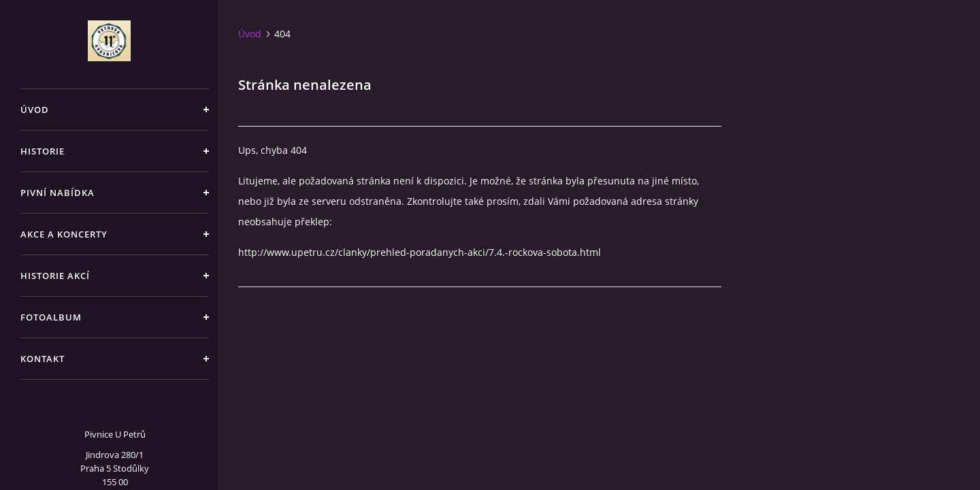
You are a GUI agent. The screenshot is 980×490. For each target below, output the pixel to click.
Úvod (35, 110)
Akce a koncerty (64, 234)
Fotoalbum (51, 317)
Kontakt (43, 359)
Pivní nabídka (58, 193)
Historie (43, 151)
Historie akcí (55, 276)
